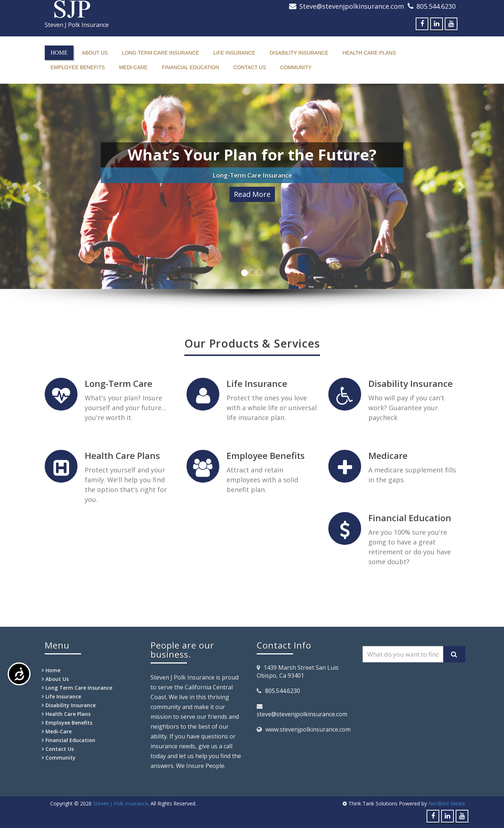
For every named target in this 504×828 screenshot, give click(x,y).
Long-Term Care (119, 383)
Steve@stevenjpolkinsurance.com (352, 6)
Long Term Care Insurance (160, 53)
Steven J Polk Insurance (121, 803)
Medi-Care (133, 67)
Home (59, 53)
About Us (95, 53)
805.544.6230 (436, 6)
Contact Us (250, 67)
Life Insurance (235, 53)
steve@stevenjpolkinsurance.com (302, 714)
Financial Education (191, 67)
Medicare (388, 455)
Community (296, 67)
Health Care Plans (369, 53)
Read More (252, 194)
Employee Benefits (78, 67)
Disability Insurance (299, 53)
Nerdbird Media (447, 803)
